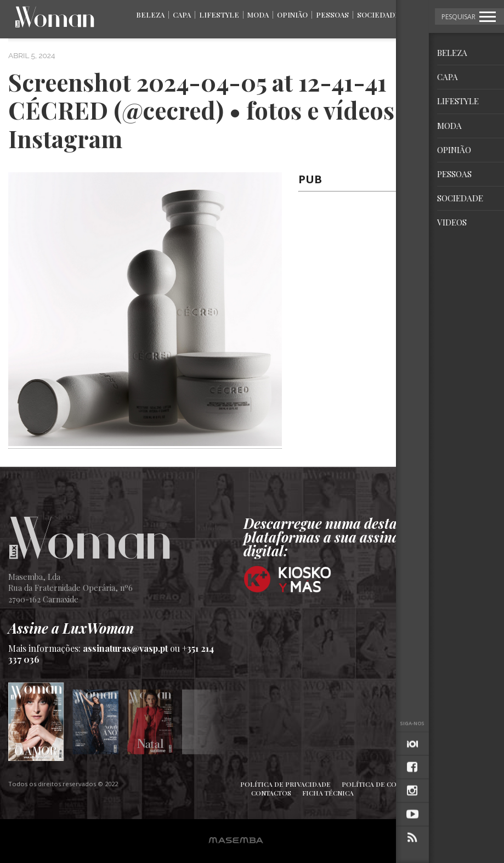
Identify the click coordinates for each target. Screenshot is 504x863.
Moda (258, 15)
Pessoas (332, 15)
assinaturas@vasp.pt (125, 648)
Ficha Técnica (328, 793)
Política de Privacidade (285, 784)
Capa (182, 15)
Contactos (271, 793)
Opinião (292, 15)
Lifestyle (219, 15)
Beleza (150, 15)
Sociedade (378, 15)
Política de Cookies (380, 784)
